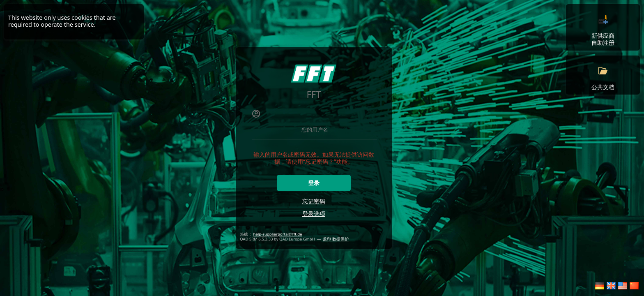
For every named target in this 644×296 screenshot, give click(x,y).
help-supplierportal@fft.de (278, 234)
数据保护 (340, 239)
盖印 (328, 239)
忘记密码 (314, 201)
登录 (314, 183)
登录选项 (314, 214)
